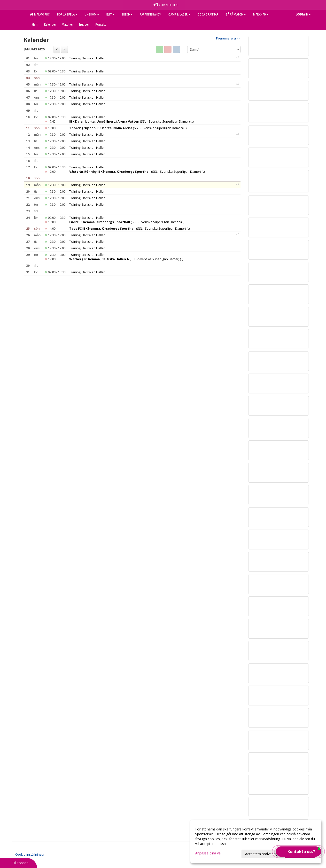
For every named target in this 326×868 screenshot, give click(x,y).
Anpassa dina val (208, 853)
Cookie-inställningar (30, 854)
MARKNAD (261, 14)
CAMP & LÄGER (179, 14)
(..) (192, 121)
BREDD (127, 14)
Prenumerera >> (228, 38)
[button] (298, 852)
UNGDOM (92, 14)
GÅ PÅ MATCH (236, 14)
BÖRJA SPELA (67, 14)
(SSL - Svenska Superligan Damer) (129, 121)
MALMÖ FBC (40, 14)
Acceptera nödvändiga (263, 854)
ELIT (110, 14)
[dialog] (256, 841)
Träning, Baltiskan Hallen (87, 58)
